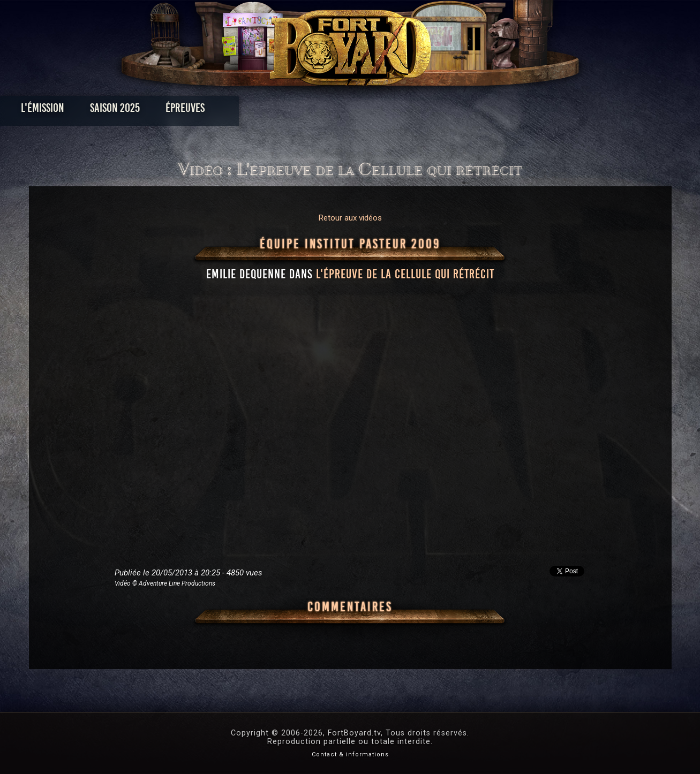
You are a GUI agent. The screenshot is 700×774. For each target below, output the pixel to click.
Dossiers (424, 111)
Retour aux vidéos (350, 218)
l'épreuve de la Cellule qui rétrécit (405, 274)
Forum (482, 111)
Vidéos (367, 111)
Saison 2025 (182, 111)
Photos (313, 111)
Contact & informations (350, 754)
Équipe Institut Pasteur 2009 (350, 244)
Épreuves (253, 111)
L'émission (110, 111)
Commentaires (350, 607)
